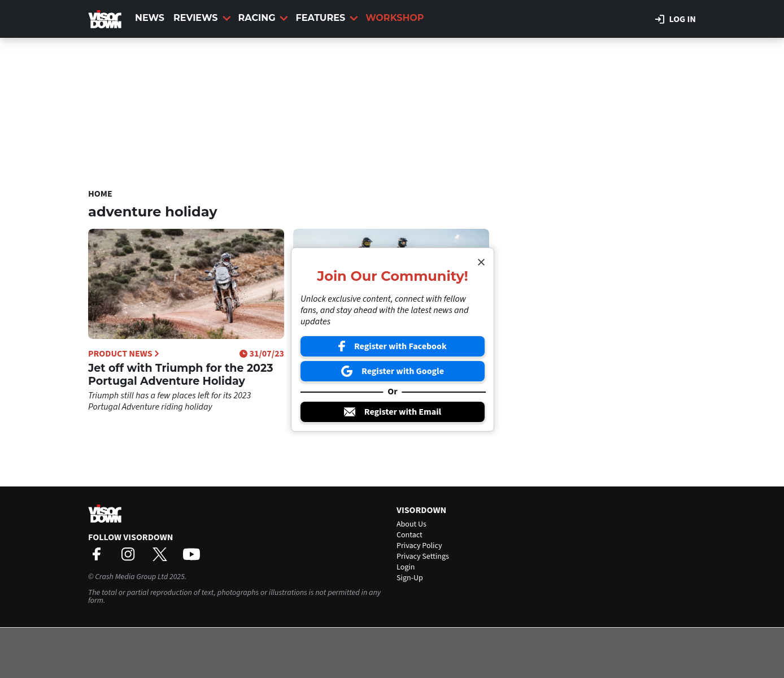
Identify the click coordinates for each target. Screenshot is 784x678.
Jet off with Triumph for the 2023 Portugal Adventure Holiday (180, 375)
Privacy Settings (423, 557)
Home (100, 194)
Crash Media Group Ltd (131, 577)
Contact (410, 535)
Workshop (395, 18)
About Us (411, 524)
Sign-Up (410, 578)
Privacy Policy (419, 546)
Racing (263, 18)
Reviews (202, 18)
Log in (676, 19)
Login (406, 567)
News (150, 18)
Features (327, 18)
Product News (124, 354)
